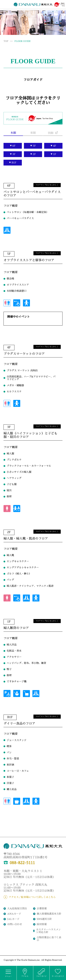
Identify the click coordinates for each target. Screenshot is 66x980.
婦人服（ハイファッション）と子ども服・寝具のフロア (30, 431)
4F (55, 146)
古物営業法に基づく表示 (49, 939)
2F (34, 154)
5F (34, 146)
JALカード (13, 919)
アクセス (25, 973)
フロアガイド (41, 973)
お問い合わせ (15, 924)
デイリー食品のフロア (19, 720)
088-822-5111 (19, 863)
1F (55, 154)
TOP (6, 41)
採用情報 (42, 924)
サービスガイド (58, 973)
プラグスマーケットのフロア (24, 350)
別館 (53, 133)
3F (14, 154)
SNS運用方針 (44, 919)
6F (14, 146)
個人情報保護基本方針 (49, 914)
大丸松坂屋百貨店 (17, 908)
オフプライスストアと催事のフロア (29, 256)
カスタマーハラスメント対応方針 (48, 931)
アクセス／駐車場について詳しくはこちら (32, 897)
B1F (14, 163)
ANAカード (14, 914)
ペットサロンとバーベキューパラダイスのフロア (32, 190)
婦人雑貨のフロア (16, 624)
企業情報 (42, 908)
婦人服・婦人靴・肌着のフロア (26, 535)
